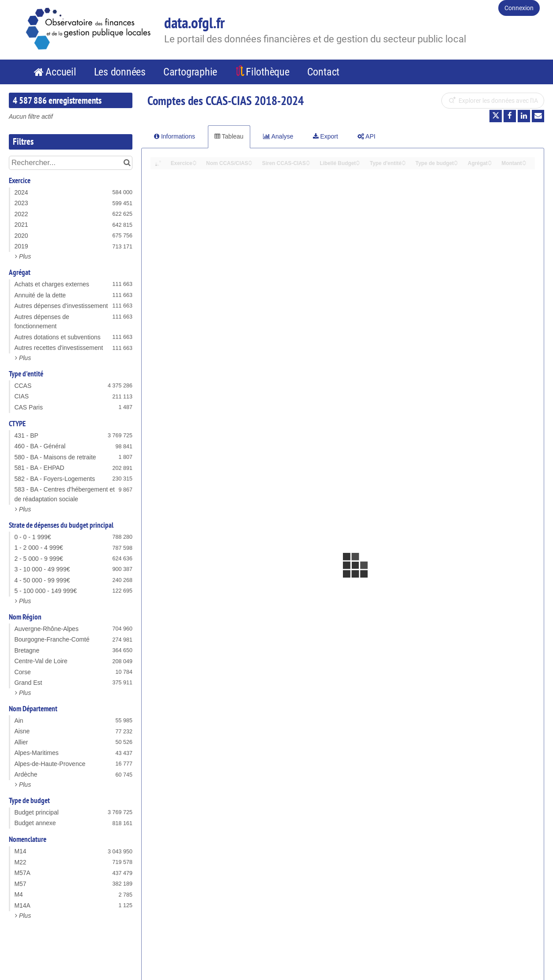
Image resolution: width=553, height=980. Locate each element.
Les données (120, 72)
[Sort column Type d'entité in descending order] (404, 163)
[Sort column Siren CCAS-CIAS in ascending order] (308, 161)
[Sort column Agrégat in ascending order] (490, 161)
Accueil (61, 72)
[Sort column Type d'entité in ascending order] (404, 161)
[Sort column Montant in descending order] (524, 163)
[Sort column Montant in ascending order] (524, 161)
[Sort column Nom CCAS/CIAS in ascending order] (250, 161)
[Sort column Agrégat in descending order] (490, 163)
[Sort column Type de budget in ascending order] (456, 161)
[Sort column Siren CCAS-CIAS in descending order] (308, 163)
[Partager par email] (538, 116)
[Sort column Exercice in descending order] (195, 163)
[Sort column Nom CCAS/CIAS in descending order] (250, 163)
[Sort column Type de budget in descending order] (456, 163)
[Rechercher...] (71, 163)
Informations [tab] (175, 136)
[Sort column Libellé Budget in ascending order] (358, 161)
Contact (323, 72)
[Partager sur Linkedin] (524, 116)
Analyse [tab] (278, 136)
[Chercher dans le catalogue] (127, 163)
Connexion (519, 8)
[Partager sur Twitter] (496, 116)
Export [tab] (325, 136)
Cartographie (190, 72)
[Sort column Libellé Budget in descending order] (358, 163)
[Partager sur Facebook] (510, 116)
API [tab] (367, 136)
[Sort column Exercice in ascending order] (195, 161)
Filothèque (268, 72)
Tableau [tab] (229, 136)
